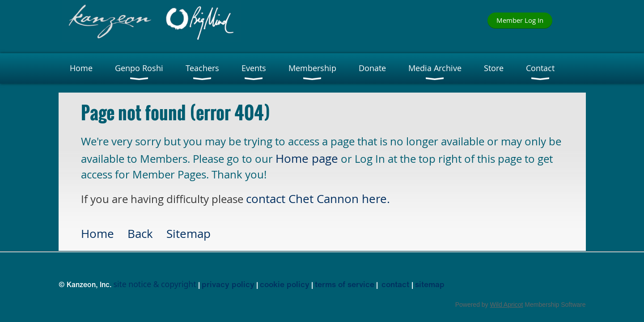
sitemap (430, 284)
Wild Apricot (507, 305)
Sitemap (189, 233)
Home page (307, 158)
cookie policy (285, 284)
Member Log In (520, 20)
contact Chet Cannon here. (318, 199)
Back (140, 233)
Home (97, 233)
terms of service (345, 284)
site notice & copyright (155, 284)
